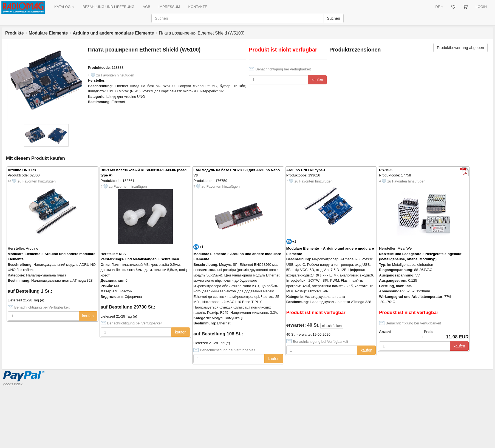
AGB (146, 7)
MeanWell (406, 248)
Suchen (334, 18)
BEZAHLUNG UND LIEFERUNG (108, 7)
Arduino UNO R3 (22, 170)
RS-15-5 (386, 170)
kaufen (317, 80)
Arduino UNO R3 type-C (306, 170)
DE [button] (439, 7)
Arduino (32, 248)
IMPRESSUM (169, 7)
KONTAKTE (198, 7)
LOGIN (481, 7)
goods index (13, 384)
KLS (122, 254)
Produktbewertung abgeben (460, 48)
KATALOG (64, 7)
